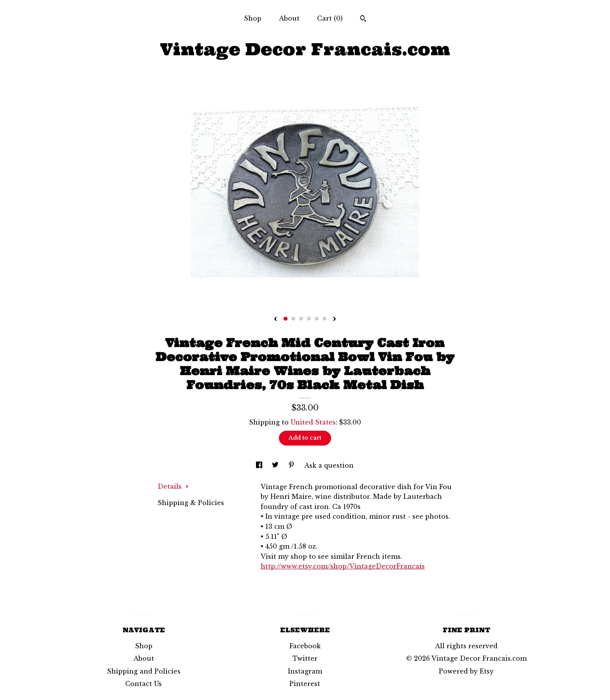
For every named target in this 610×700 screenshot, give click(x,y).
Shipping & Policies (191, 503)
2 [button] (293, 319)
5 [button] (317, 319)
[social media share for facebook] (260, 465)
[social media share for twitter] (276, 465)
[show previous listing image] (275, 319)
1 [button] (286, 319)
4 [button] (309, 319)
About (289, 18)
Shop (253, 18)
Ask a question (329, 465)
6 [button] (324, 319)
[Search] (363, 19)
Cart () (330, 18)
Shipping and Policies (144, 671)
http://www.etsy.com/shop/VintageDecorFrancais (343, 566)
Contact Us (144, 684)
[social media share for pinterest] (292, 465)
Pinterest (305, 684)
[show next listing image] (335, 319)
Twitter (305, 658)
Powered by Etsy (466, 671)
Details (173, 486)
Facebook (305, 646)
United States (313, 422)
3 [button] (301, 319)
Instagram (305, 671)
